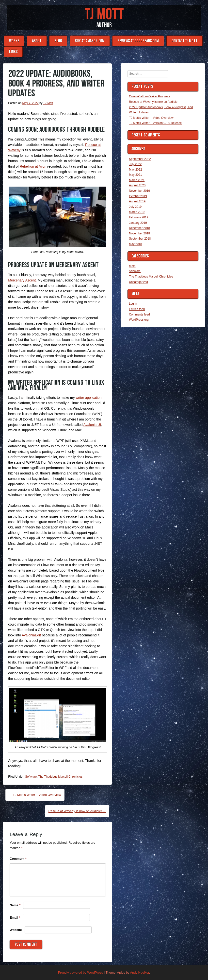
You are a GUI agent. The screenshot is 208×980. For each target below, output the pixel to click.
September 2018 (140, 239)
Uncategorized (138, 282)
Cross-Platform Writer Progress (149, 96)
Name (15, 905)
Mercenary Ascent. (22, 280)
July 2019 (135, 207)
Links (13, 52)
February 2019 (139, 217)
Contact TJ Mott (184, 41)
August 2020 (137, 185)
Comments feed (139, 315)
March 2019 (137, 212)
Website (16, 930)
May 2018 (136, 244)
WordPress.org (139, 320)
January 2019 (138, 223)
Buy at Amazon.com (90, 41)
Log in (133, 304)
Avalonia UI (92, 425)
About (37, 41)
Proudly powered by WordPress (81, 972)
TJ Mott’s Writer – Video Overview (35, 795)
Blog (58, 41)
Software (31, 777)
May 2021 (136, 175)
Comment (18, 859)
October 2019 (138, 196)
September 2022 (140, 159)
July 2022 (135, 164)
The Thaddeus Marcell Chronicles (60, 777)
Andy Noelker (139, 972)
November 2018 (139, 233)
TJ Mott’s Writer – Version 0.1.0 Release (155, 123)
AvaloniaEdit (31, 635)
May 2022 (136, 170)
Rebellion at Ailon (33, 166)
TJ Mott (104, 14)
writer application (88, 398)
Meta (132, 266)
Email (15, 918)
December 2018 (139, 228)
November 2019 (139, 191)
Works (14, 41)
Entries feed (137, 309)
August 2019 (137, 201)
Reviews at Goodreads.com (138, 41)
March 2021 (137, 180)
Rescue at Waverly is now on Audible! (77, 811)
